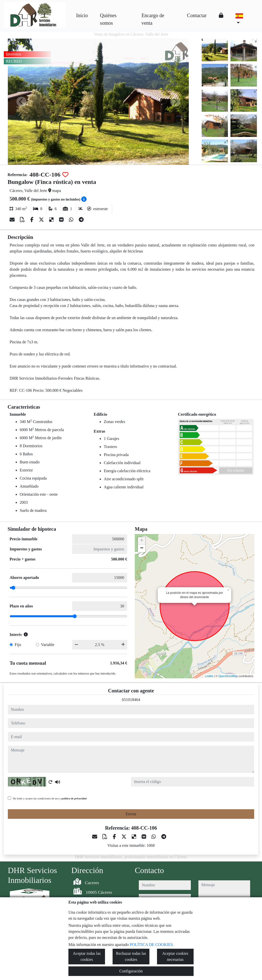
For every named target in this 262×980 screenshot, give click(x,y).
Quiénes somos (108, 19)
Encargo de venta (153, 19)
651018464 (131, 700)
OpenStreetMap (228, 676)
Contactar (197, 15)
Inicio (82, 15)
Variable (48, 645)
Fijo (18, 645)
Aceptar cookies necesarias (175, 956)
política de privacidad (74, 798)
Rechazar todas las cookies (131, 956)
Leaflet (209, 676)
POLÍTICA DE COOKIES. (152, 945)
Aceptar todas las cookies (87, 956)
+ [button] (142, 541)
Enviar (131, 814)
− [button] (142, 548)
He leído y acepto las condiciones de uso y (50, 798)
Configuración (131, 971)
